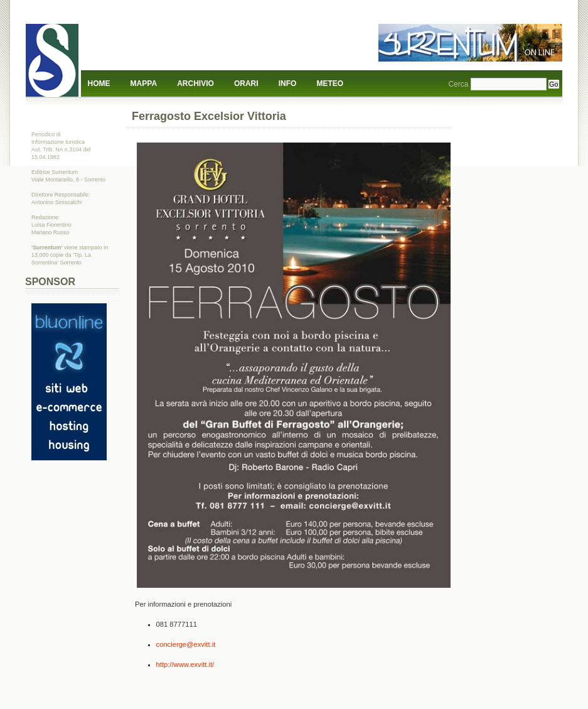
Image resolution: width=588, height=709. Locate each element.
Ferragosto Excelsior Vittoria (209, 116)
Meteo (330, 84)
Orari (246, 84)
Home (99, 84)
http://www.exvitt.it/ (185, 664)
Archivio (195, 84)
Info (288, 84)
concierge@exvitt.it (186, 644)
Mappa (144, 84)
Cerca (458, 84)
